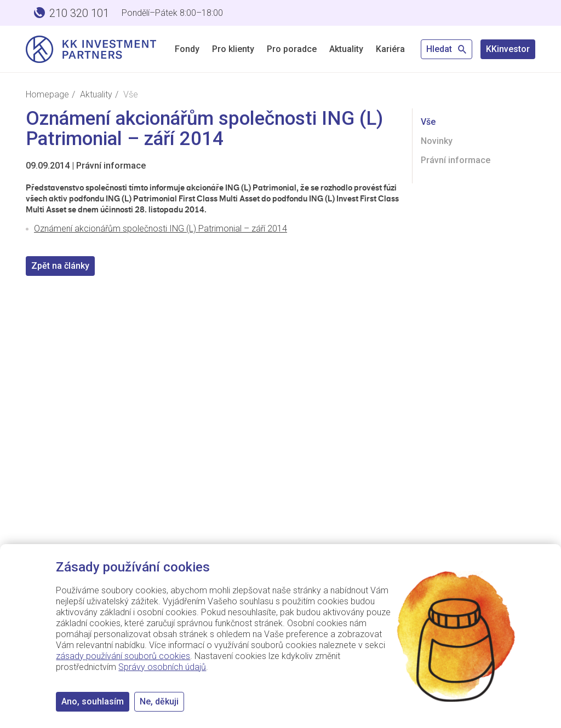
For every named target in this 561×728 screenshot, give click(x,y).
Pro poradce (292, 49)
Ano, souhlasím (93, 701)
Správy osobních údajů (162, 667)
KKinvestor (508, 49)
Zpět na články (60, 266)
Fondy (187, 49)
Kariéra (390, 49)
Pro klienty (233, 49)
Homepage (47, 94)
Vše (428, 122)
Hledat (446, 49)
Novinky (437, 141)
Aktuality (346, 49)
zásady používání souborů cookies (123, 656)
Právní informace (111, 166)
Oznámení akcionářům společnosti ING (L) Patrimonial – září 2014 (161, 229)
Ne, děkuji (159, 701)
